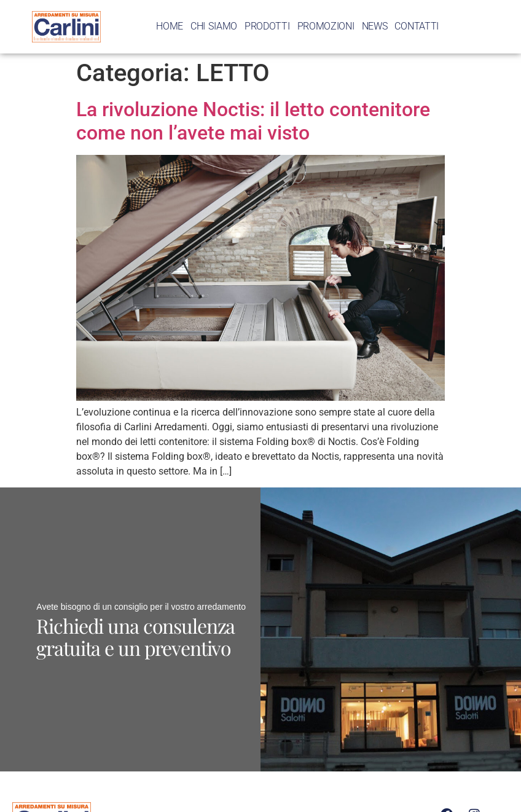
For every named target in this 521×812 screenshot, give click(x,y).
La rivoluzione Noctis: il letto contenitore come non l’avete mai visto (253, 121)
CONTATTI (417, 26)
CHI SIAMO (214, 26)
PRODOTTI (267, 26)
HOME (170, 26)
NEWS (375, 26)
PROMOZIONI (326, 26)
